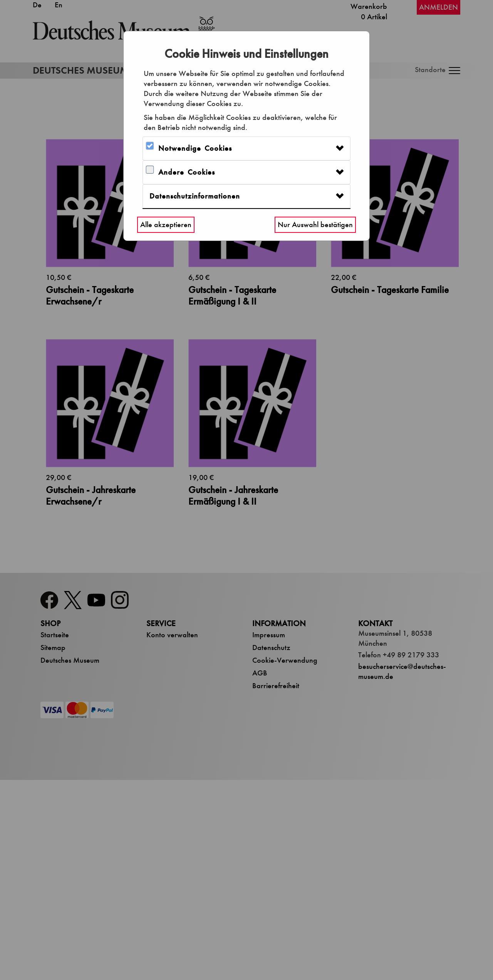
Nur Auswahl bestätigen (315, 225)
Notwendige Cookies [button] (195, 148)
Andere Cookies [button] (187, 172)
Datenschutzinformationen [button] (195, 196)
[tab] (246, 148)
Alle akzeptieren (166, 225)
